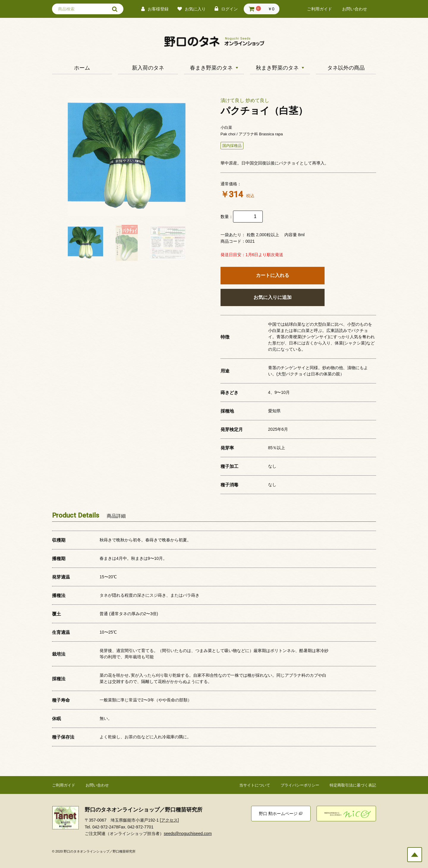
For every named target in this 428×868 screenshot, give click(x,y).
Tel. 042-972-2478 (102, 827)
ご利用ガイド (320, 9)
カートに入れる (273, 275)
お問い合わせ (355, 9)
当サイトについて (255, 785)
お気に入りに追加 (273, 297)
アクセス (169, 820)
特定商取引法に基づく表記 (353, 785)
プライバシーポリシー (300, 785)
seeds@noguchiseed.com (188, 833)
